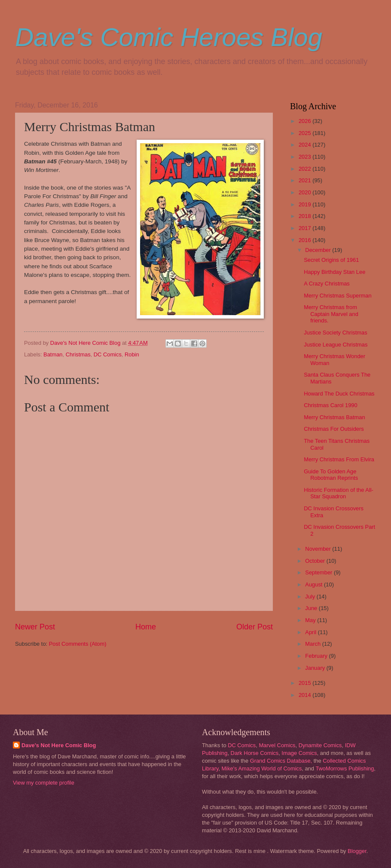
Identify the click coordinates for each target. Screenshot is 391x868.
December (319, 250)
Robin (132, 354)
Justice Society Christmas (335, 333)
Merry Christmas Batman (334, 417)
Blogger (357, 851)
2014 (305, 695)
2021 (305, 180)
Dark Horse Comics (255, 753)
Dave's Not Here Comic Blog (59, 745)
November (319, 549)
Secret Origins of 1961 (331, 260)
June (312, 608)
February (317, 656)
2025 (305, 133)
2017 (305, 228)
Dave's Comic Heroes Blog (169, 37)
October (316, 561)
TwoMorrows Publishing (345, 768)
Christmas (78, 354)
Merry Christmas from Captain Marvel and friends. (331, 314)
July (311, 597)
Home (146, 627)
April (311, 632)
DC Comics (108, 354)
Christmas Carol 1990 (331, 405)
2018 (305, 216)
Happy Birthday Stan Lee (334, 272)
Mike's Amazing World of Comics (262, 768)
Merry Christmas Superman (338, 296)
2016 (305, 240)
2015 (305, 683)
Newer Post (35, 627)
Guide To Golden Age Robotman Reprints (331, 475)
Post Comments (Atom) (78, 644)
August (315, 584)
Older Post (255, 627)
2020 (305, 192)
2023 (305, 157)
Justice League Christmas (336, 345)
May (311, 620)
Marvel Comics (277, 745)
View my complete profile (44, 783)
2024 (305, 145)
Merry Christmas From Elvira (339, 459)
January (316, 668)
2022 (305, 169)
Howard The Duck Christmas (339, 394)
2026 (305, 121)
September (319, 572)
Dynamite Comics (320, 745)
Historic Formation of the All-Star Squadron (339, 493)
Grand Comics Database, (281, 761)
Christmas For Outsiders (334, 429)
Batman (53, 354)
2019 (305, 204)
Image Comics (299, 753)
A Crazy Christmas (327, 284)
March (313, 644)
